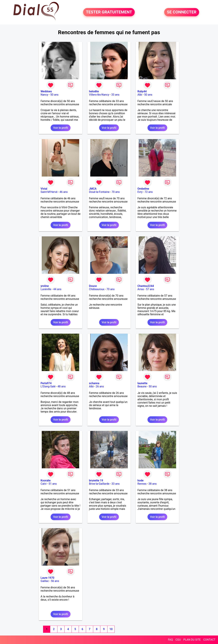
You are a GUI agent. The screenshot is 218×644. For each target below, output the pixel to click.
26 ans (100, 386)
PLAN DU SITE (192, 640)
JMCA (93, 189)
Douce (93, 286)
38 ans (153, 484)
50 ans (54, 95)
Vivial (44, 189)
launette (142, 383)
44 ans (57, 289)
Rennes (142, 484)
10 (111, 629)
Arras (141, 289)
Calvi (44, 484)
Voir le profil (60, 128)
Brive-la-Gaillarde (99, 484)
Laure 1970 (47, 578)
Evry (140, 192)
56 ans (55, 581)
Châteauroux (97, 289)
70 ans (116, 192)
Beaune (142, 386)
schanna (94, 383)
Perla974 (46, 383)
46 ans (64, 192)
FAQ (170, 640)
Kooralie (46, 480)
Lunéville (46, 289)
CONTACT (209, 640)
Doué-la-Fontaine (99, 192)
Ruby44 (142, 91)
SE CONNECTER (182, 12)
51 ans (53, 484)
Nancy (44, 95)
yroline (45, 286)
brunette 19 (96, 480)
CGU (178, 640)
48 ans (62, 386)
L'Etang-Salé (48, 386)
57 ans (150, 289)
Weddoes (46, 91)
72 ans (149, 192)
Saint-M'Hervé (49, 192)
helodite (94, 91)
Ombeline (143, 189)
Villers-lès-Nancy (99, 95)
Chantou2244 (146, 286)
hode (141, 480)
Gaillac (45, 581)
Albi (140, 95)
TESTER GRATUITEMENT (109, 12)
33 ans (115, 95)
